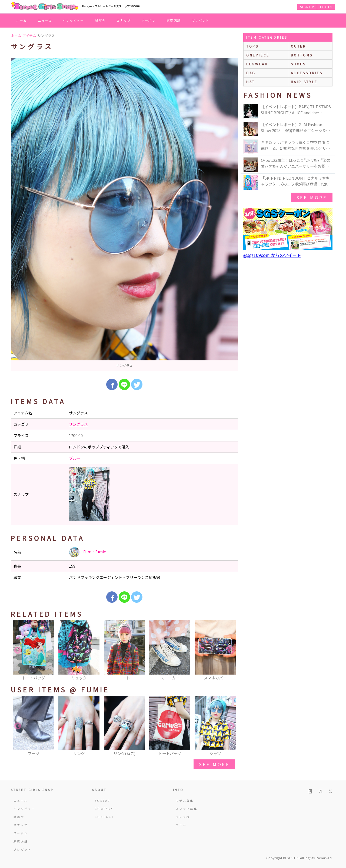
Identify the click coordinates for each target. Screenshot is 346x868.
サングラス (78, 424)
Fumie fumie (87, 552)
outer (299, 46)
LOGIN (326, 7)
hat (251, 82)
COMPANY (104, 809)
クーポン (149, 20)
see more (214, 764)
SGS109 (102, 801)
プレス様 (183, 817)
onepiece (258, 55)
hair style (304, 82)
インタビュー (73, 20)
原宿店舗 (174, 20)
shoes (298, 64)
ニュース (45, 20)
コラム (181, 825)
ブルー (75, 458)
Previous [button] (18, 651)
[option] (124, 214)
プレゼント (201, 20)
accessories (307, 73)
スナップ (123, 20)
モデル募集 (185, 801)
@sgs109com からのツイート (272, 255)
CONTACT (104, 817)
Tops (252, 46)
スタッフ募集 (187, 809)
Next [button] (231, 651)
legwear (257, 64)
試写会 (100, 20)
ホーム (22, 20)
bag (251, 73)
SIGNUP (307, 7)
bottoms (302, 55)
